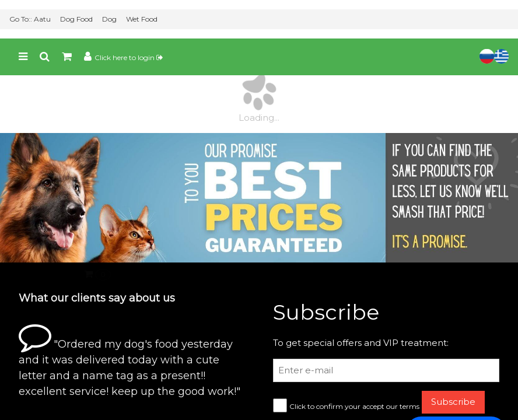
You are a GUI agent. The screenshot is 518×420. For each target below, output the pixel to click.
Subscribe (453, 363)
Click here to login (129, 19)
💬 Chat (456, 393)
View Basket (36, 406)
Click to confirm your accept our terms (354, 368)
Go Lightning (196, 406)
